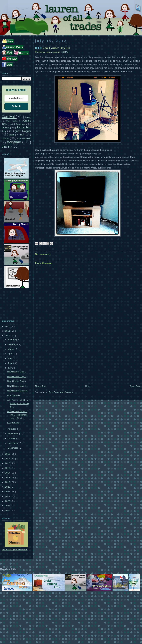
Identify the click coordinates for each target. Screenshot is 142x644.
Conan (28, 117)
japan (12, 135)
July (10, 368)
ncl (22, 134)
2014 (8, 459)
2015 (8, 463)
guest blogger (23, 131)
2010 (8, 326)
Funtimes (21, 124)
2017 (8, 473)
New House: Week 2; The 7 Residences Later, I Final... (18, 415)
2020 (8, 487)
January (12, 340)
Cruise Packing (13, 121)
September (13, 434)
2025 (8, 510)
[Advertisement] (88, 360)
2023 (8, 501)
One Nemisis (14, 395)
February (12, 344)
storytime (14, 142)
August (11, 429)
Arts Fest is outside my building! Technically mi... (18, 403)
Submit (16, 106)
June (10, 363)
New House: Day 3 (16, 381)
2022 (8, 496)
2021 (8, 492)
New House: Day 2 (16, 376)
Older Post (135, 386)
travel (6, 146)
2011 (8, 331)
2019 (8, 482)
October (12, 438)
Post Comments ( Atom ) (61, 392)
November (13, 443)
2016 (8, 468)
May (10, 358)
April (10, 354)
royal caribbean (24, 138)
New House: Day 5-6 (17, 391)
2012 (8, 336)
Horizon (6, 128)
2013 (8, 454)
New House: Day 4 (16, 386)
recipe (6, 138)
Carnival (9, 117)
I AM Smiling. (14, 423)
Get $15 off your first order (15, 549)
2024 (8, 506)
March (11, 349)
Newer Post (41, 386)
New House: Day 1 (16, 372)
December (13, 448)
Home (88, 386)
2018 (8, 478)
